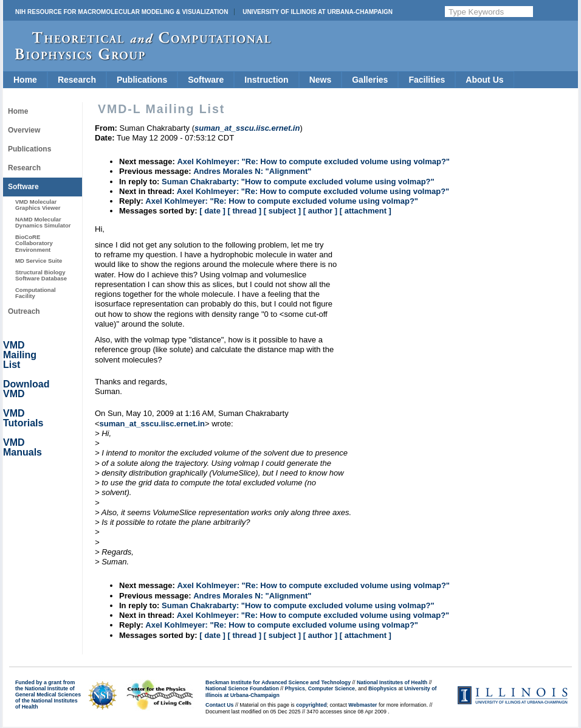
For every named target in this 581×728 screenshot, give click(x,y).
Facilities (427, 80)
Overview (24, 130)
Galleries (370, 80)
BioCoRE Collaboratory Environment (34, 243)
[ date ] (212, 211)
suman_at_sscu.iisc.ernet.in (152, 424)
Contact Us (219, 705)
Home (25, 80)
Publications (142, 80)
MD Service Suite (39, 261)
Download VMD (26, 389)
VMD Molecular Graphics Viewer (38, 205)
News (321, 80)
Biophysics (383, 688)
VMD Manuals (22, 447)
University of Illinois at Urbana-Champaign (318, 12)
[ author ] (320, 211)
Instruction (266, 80)
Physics (295, 688)
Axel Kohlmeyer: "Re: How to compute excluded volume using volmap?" (313, 161)
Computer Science (332, 688)
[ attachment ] (366, 211)
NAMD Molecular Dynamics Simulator (43, 222)
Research (77, 80)
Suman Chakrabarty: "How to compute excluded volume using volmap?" (298, 182)
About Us (484, 80)
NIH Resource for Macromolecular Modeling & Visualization (122, 12)
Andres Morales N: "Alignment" (252, 171)
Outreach (24, 311)
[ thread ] (244, 211)
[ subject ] (282, 211)
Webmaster (363, 705)
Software (206, 80)
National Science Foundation (242, 688)
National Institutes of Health (392, 682)
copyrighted (311, 705)
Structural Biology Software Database (41, 275)
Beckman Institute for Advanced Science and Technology (278, 682)
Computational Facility (36, 293)
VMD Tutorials (23, 418)
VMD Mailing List (20, 355)
